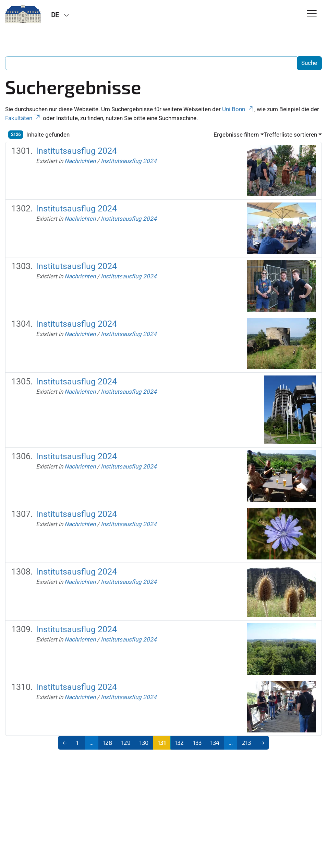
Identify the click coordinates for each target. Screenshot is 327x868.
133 (197, 742)
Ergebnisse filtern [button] (236, 135)
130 (144, 742)
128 (107, 742)
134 (215, 742)
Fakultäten (23, 118)
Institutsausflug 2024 (76, 151)
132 (179, 742)
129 (126, 742)
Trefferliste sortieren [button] (290, 135)
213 (246, 742)
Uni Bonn (238, 109)
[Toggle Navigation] (312, 14)
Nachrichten (80, 161)
